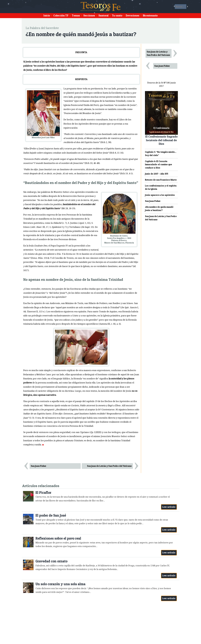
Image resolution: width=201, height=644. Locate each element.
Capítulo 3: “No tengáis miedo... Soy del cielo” (161, 154)
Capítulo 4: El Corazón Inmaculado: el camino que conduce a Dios (158, 165)
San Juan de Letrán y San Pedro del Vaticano (109, 466)
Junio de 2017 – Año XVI (157, 174)
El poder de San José (51, 515)
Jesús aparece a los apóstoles (160, 195)
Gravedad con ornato (51, 561)
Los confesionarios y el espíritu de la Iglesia (161, 187)
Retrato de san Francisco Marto (161, 180)
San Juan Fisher (39, 466)
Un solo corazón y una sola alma (60, 584)
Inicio (47, 15)
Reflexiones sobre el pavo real (58, 538)
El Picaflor (43, 493)
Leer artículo (169, 507)
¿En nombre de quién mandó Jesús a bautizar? (159, 209)
